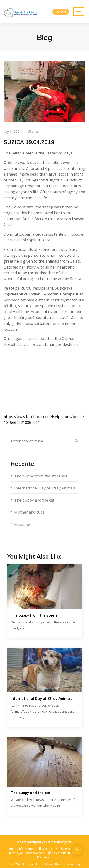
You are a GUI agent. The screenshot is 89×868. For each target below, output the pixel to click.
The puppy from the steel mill (41, 476)
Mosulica (22, 524)
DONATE (61, 11)
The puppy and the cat (34, 500)
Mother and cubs (29, 512)
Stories (34, 131)
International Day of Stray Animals (45, 488)
